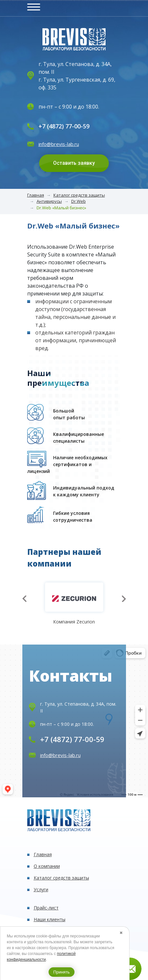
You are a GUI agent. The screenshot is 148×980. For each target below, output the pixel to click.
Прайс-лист (46, 908)
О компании (47, 866)
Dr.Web (79, 201)
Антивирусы (49, 201)
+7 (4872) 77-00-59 (64, 126)
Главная (36, 195)
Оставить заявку (74, 163)
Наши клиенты (50, 919)
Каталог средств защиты (79, 195)
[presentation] (24, 599)
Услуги (41, 889)
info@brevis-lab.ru (59, 144)
